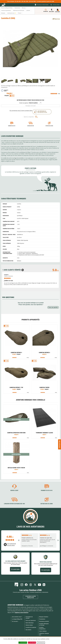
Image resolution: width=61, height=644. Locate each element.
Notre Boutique (30, 623)
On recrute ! (15, 621)
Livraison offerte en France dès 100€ (14, 504)
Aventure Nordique (15, 605)
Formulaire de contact (29, 617)
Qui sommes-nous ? (17, 617)
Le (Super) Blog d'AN (17, 619)
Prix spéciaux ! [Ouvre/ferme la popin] (60, 444)
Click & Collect (29, 625)
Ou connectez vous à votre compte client (21, 111)
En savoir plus (15, 569)
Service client (14, 490)
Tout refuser (32, 643)
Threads (31, 585)
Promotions (42, 619)
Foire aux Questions (31, 620)
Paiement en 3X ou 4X (12, 126)
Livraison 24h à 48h (30, 126)
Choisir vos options (24, 103)
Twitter (35, 585)
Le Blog (17, 585)
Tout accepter (23, 643)
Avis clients (28, 630)
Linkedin (44, 585)
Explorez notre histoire (21, 612)
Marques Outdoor (44, 617)
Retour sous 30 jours (49, 126)
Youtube (39, 585)
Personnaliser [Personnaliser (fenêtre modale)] (41, 643)
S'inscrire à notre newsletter (31, 597)
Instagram (22, 585)
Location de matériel (31, 627)
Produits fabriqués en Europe (44, 624)
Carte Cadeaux (43, 631)
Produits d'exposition (42, 628)
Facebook (26, 585)
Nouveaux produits (44, 621)
